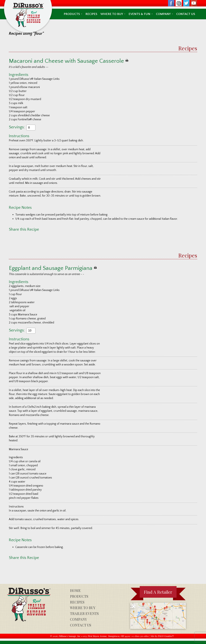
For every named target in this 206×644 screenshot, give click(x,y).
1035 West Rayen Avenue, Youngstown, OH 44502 (107, 636)
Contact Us (186, 14)
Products (73, 14)
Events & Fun (141, 14)
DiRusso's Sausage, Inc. (70, 636)
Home (75, 590)
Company (164, 14)
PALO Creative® (166, 636)
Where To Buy (113, 14)
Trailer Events (84, 613)
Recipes (91, 14)
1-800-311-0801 (141, 636)
